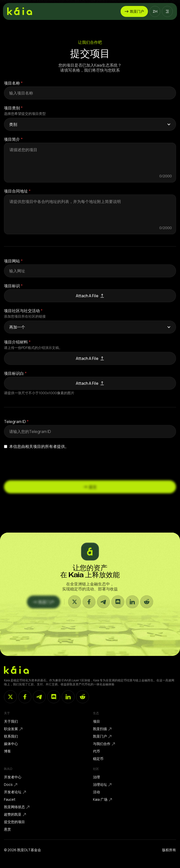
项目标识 (12, 290)
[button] (155, 11)
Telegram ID (15, 425)
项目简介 (12, 139)
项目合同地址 (16, 195)
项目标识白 (14, 377)
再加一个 (17, 331)
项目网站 (12, 265)
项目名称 (12, 83)
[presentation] (42, 464)
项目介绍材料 (16, 346)
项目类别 (12, 108)
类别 (13, 124)
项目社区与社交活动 (22, 315)
